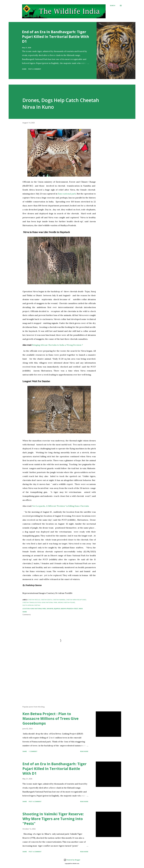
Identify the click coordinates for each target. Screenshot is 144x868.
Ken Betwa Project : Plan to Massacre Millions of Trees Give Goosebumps (51, 718)
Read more (84, 751)
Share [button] (24, 69)
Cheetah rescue (34, 600)
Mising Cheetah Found (66, 602)
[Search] (113, 6)
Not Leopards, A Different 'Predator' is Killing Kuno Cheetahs (61, 506)
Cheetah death (46, 600)
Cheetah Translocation (32, 602)
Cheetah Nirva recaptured (76, 600)
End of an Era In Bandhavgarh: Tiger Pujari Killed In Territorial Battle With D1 (56, 37)
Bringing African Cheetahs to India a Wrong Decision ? (58, 345)
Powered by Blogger (72, 860)
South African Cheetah (31, 605)
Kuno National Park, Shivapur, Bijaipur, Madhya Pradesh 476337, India (57, 609)
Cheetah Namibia (59, 600)
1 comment (33, 751)
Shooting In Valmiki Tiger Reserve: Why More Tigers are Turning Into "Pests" (53, 819)
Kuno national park (67, 194)
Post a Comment (35, 69)
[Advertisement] (56, 681)
